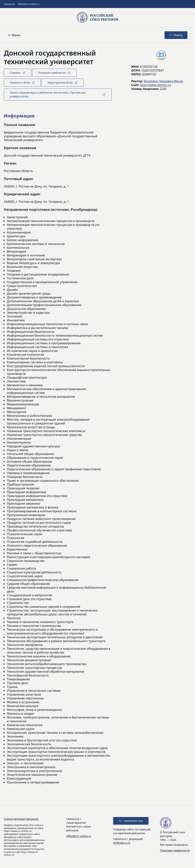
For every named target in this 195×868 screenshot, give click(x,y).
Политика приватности (175, 850)
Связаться (9, 4)
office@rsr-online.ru (29, 4)
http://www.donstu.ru (156, 85)
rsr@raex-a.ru (122, 843)
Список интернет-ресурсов (21, 819)
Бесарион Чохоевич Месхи (163, 81)
